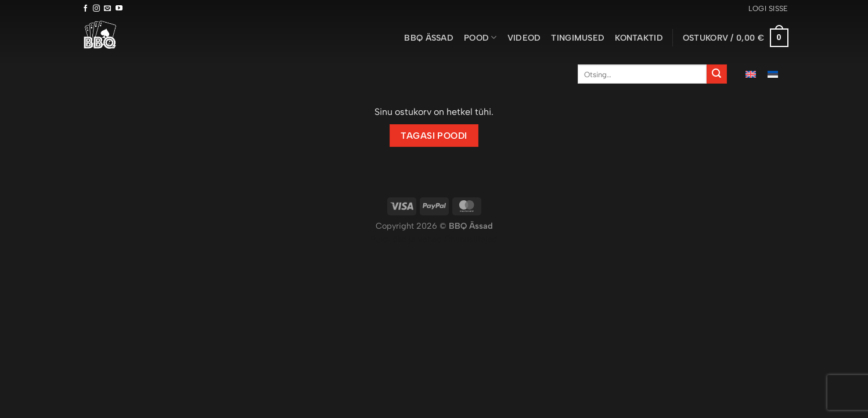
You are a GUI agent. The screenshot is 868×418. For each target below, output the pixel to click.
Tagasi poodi (434, 136)
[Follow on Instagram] (96, 9)
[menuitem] (751, 74)
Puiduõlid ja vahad (406, 239)
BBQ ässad (429, 38)
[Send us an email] (107, 9)
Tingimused (578, 38)
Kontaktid (639, 38)
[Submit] (716, 74)
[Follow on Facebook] (85, 9)
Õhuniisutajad (470, 239)
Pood (480, 37)
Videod (524, 38)
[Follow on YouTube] (119, 9)
